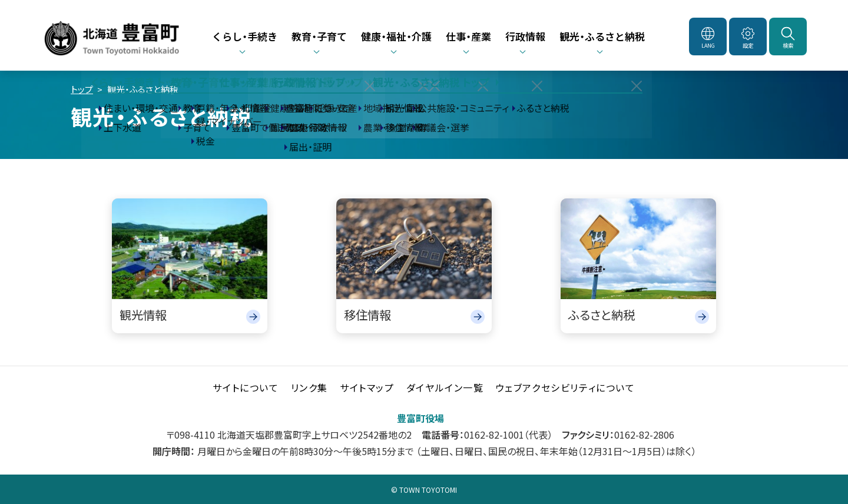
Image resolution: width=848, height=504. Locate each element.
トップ (82, 89)
